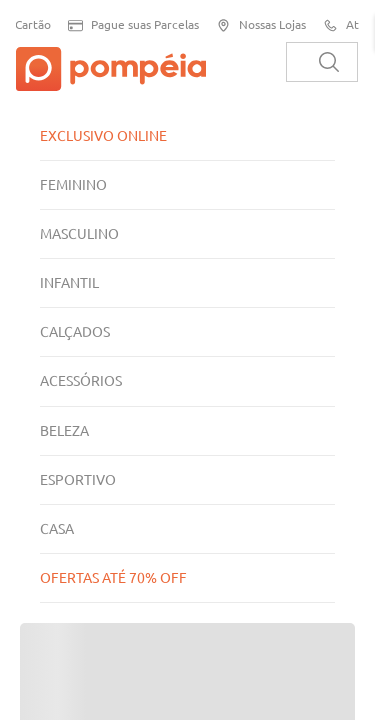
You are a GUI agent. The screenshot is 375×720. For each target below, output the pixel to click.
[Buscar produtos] (329, 62)
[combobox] (322, 62)
